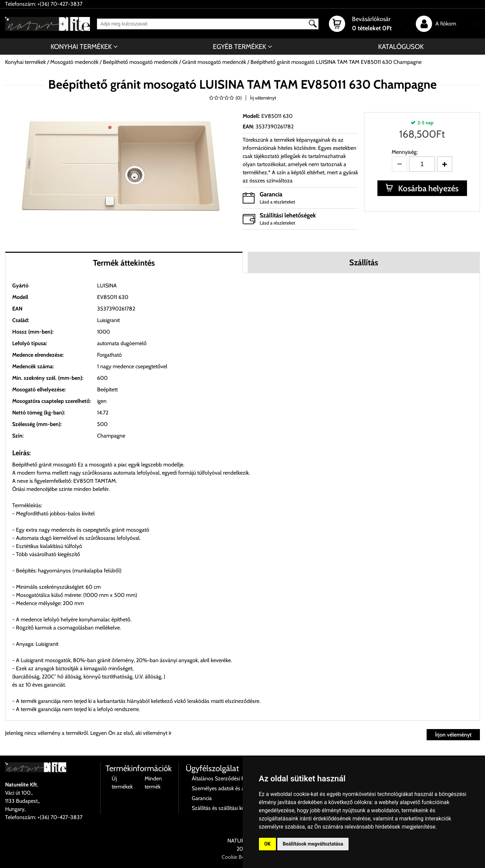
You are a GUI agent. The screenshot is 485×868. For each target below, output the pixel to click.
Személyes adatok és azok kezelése (233, 788)
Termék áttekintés (124, 263)
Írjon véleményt (453, 735)
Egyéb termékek (239, 47)
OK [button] (268, 844)
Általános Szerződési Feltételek (227, 778)
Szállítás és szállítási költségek (226, 808)
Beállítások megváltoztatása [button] (313, 844)
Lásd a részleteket (277, 202)
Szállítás (364, 262)
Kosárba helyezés (427, 188)
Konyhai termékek (81, 47)
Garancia (202, 798)
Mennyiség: (405, 152)
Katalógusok (401, 47)
